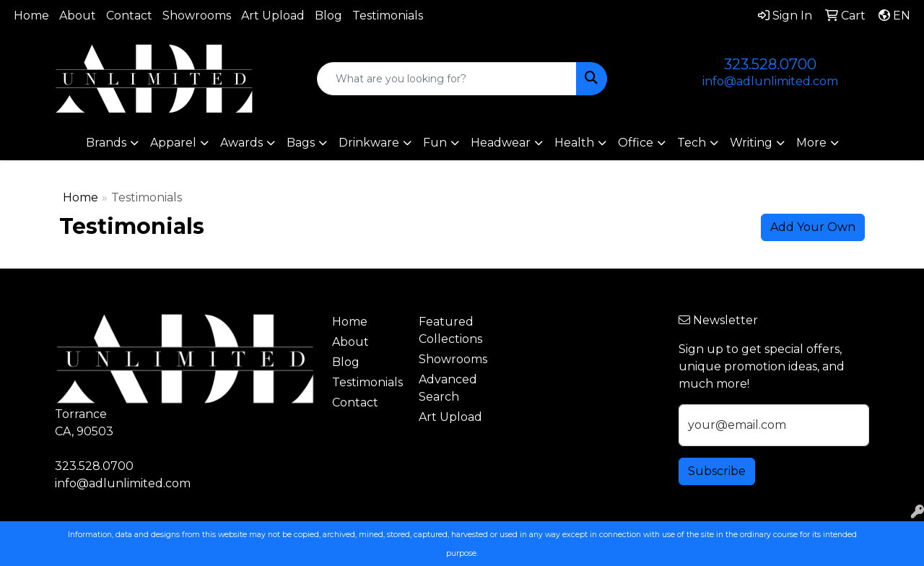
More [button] (811, 143)
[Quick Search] (447, 79)
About (78, 16)
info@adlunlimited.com (770, 81)
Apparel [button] (173, 143)
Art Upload (273, 16)
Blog (328, 16)
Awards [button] (241, 143)
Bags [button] (301, 143)
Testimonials (388, 16)
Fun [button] (435, 143)
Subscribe (717, 471)
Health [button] (574, 143)
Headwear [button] (501, 143)
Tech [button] (692, 143)
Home (31, 16)
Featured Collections (450, 330)
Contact (129, 16)
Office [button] (636, 143)
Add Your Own (813, 227)
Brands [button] (106, 143)
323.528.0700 (770, 64)
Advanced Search (448, 388)
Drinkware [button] (369, 143)
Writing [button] (751, 143)
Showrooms (197, 16)
